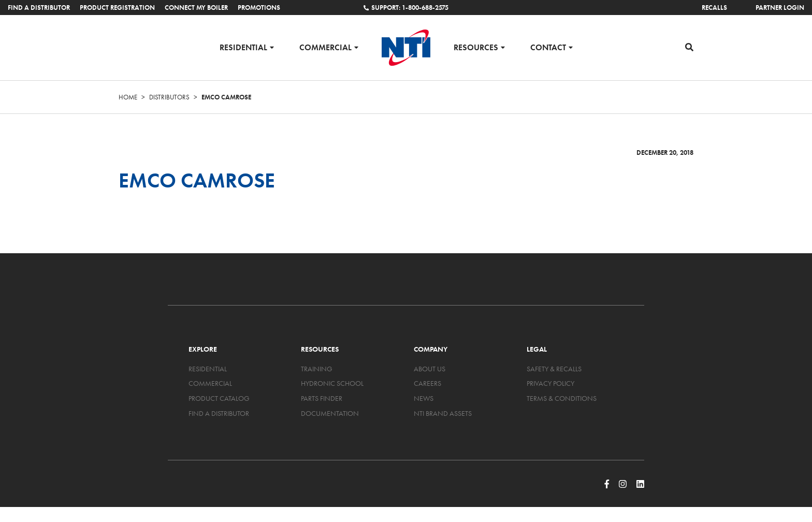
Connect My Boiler (196, 8)
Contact (548, 47)
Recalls (714, 8)
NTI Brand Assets (443, 413)
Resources (476, 47)
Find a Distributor (39, 8)
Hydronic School (332, 383)
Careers (427, 383)
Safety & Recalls (554, 369)
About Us (430, 369)
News (424, 398)
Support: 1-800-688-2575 (406, 8)
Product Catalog (219, 398)
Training (317, 369)
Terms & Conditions (562, 398)
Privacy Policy (550, 383)
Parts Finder (322, 398)
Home (128, 97)
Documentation (330, 413)
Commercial (325, 47)
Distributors (169, 97)
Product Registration (117, 8)
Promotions (259, 8)
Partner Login (780, 8)
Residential (243, 47)
